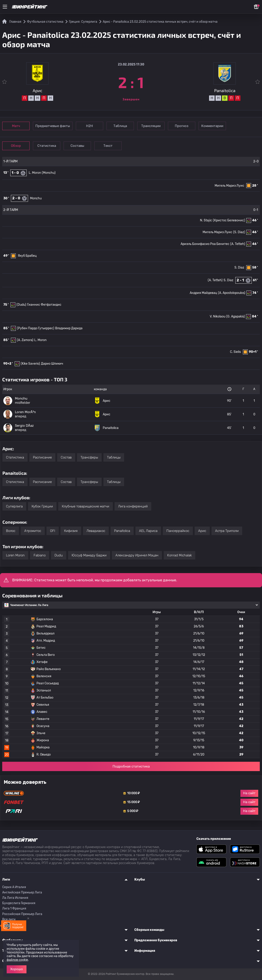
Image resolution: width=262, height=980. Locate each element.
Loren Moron (15, 555)
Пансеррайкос (178, 531)
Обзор (16, 146)
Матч (16, 126)
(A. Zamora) (25, 340)
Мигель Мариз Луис (229, 186)
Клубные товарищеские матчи (86, 506)
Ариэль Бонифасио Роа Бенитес (205, 244)
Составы (77, 146)
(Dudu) (21, 305)
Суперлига (14, 506)
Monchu (36, 198)
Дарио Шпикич (52, 364)
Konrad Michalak (179, 555)
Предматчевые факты (53, 126)
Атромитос (33, 531)
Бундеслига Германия (19, 903)
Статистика (47, 146)
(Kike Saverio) (30, 364)
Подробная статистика (131, 766)
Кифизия (71, 531)
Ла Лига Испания (15, 898)
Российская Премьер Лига (22, 914)
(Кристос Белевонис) (229, 220)
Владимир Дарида (69, 328)
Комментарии (212, 126)
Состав (66, 457)
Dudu (59, 555)
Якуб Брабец (27, 256)
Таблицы (114, 457)
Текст (108, 146)
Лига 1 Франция (14, 908)
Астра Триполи (227, 531)
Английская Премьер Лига (22, 892)
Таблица (120, 126)
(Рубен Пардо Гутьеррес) (36, 328)
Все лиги (9, 919)
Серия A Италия (14, 887)
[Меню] (5, 7)
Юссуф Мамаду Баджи (89, 555)
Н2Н (90, 126)
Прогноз (182, 126)
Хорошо (17, 969)
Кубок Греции (42, 506)
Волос (11, 531)
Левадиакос (96, 531)
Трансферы (89, 457)
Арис (202, 531)
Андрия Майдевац (203, 293)
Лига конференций (133, 506)
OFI (53, 531)
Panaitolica (122, 531)
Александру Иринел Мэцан (137, 555)
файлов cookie (17, 960)
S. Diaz (239, 268)
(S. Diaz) (239, 232)
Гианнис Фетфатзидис (44, 305)
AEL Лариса (148, 531)
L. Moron (35, 173)
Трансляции (151, 126)
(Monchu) (49, 173)
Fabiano (40, 555)
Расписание (42, 457)
